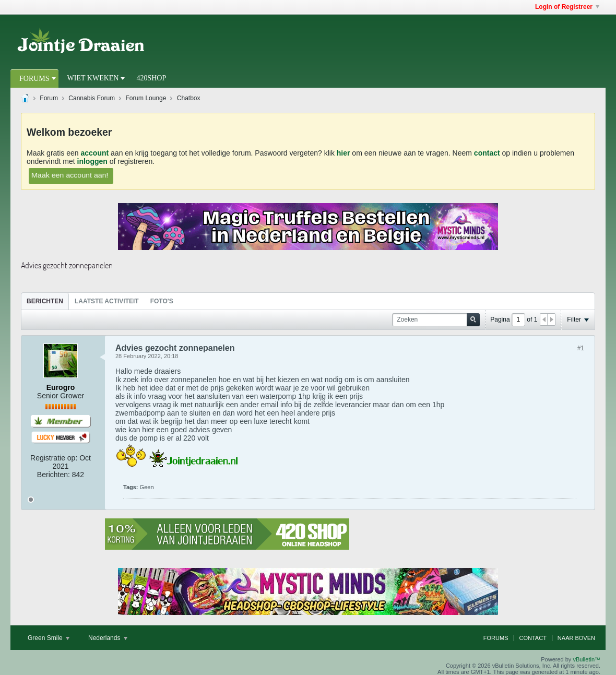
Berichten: (54, 475)
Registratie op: (54, 458)
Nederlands (108, 638)
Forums (34, 79)
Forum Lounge (146, 98)
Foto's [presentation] (162, 301)
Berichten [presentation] (45, 301)
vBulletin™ (587, 659)
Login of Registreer (567, 7)
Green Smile (49, 638)
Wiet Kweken (93, 78)
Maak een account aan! (70, 175)
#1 (581, 348)
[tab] (45, 301)
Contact (533, 638)
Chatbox (189, 98)
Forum (49, 98)
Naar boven (576, 638)
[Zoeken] (436, 320)
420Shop (151, 78)
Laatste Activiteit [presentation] (107, 301)
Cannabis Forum (92, 98)
